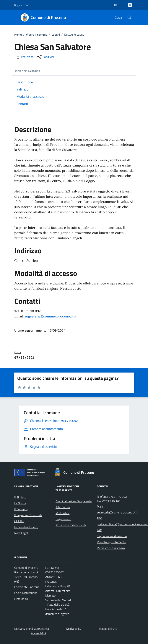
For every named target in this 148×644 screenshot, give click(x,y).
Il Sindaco (20, 497)
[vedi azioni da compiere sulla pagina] (25, 57)
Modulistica (62, 513)
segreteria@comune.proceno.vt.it (51, 316)
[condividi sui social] (45, 57)
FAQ (100, 530)
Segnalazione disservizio (112, 536)
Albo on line (63, 507)
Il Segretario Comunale (28, 515)
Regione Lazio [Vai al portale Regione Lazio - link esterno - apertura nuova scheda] (22, 5)
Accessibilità (39, 633)
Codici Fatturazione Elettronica (26, 596)
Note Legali (21, 533)
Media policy (74, 629)
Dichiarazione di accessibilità (32, 629)
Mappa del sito (108, 629)
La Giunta (20, 503)
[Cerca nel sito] (129, 17)
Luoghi (56, 34)
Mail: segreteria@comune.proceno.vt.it (117, 509)
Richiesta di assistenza (111, 548)
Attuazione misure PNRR (71, 525)
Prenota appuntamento (111, 542)
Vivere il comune (37, 34)
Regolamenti (63, 519)
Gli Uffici (19, 521)
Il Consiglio (21, 509)
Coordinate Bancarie (27, 587)
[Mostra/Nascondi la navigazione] (4, 17)
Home (18, 34)
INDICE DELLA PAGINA (74, 71)
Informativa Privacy (26, 527)
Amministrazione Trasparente (74, 501)
